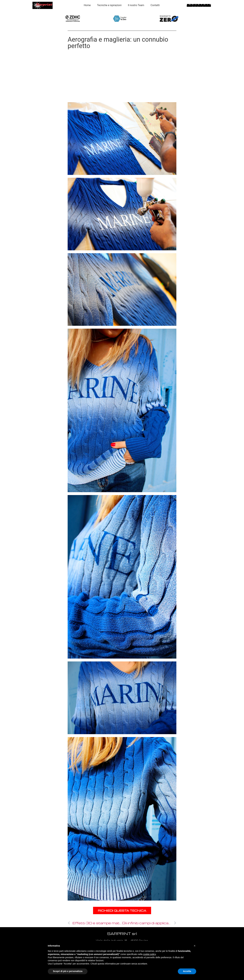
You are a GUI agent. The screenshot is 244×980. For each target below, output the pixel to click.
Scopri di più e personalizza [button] (68, 971)
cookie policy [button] (149, 954)
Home (87, 5)
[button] (195, 946)
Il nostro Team (136, 5)
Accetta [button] (187, 971)
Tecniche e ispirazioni (109, 5)
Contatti (155, 5)
